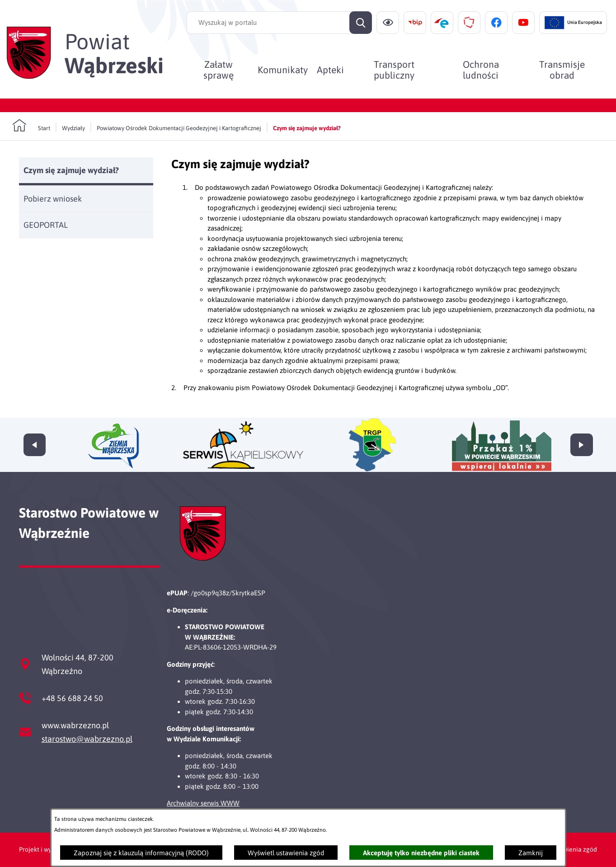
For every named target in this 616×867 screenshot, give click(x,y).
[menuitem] (219, 70)
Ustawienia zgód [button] (573, 849)
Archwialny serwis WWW (203, 803)
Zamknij (531, 853)
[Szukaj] (361, 23)
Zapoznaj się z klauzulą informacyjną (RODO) (141, 853)
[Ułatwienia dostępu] (388, 23)
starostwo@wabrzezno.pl (87, 739)
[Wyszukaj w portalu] (279, 23)
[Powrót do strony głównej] (31, 126)
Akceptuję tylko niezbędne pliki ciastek (421, 853)
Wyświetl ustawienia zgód (286, 853)
